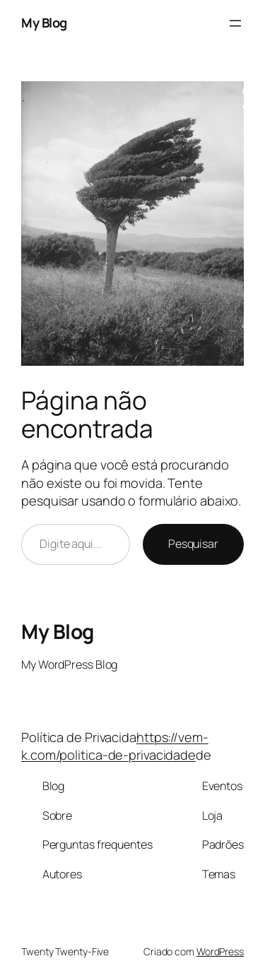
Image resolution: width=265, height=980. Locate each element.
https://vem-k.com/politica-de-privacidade (115, 746)
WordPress (220, 951)
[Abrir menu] (235, 23)
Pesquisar (193, 544)
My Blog (44, 23)
